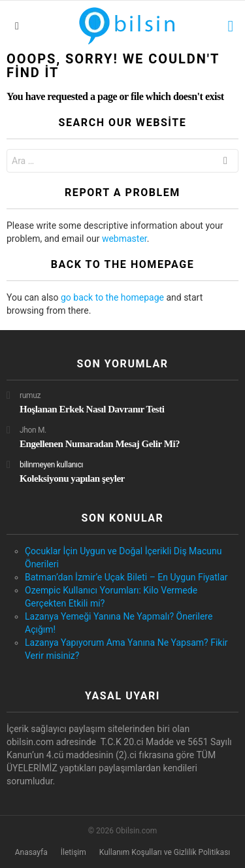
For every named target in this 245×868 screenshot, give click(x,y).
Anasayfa (31, 852)
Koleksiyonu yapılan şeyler (72, 478)
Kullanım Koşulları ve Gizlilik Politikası (165, 852)
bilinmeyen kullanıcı (51, 465)
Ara (225, 162)
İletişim (73, 852)
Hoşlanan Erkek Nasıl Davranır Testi (92, 409)
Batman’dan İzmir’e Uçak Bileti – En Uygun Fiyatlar (126, 577)
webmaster (124, 239)
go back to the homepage (112, 297)
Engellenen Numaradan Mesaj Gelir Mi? (100, 444)
